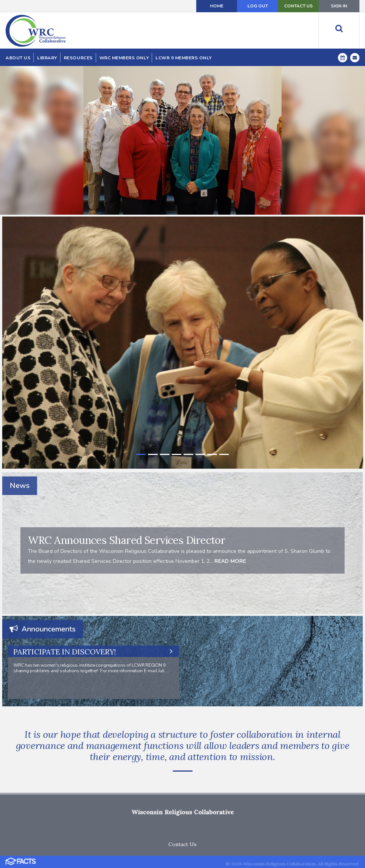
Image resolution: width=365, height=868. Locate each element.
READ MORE (229, 561)
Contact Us (182, 844)
